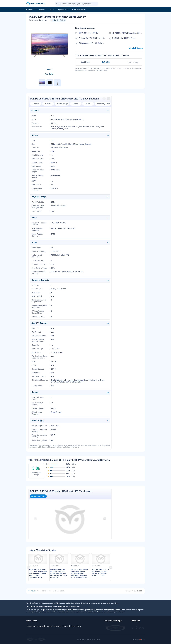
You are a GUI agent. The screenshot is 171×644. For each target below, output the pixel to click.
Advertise (57, 626)
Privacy (66, 626)
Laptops (41, 10)
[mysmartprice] (36, 4)
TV (51, 10)
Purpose (49, 626)
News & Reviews (78, 10)
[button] (57, 4)
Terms (73, 626)
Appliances (62, 10)
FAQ (79, 626)
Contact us (31, 626)
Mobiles (29, 10)
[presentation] (104, 99)
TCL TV (34, 591)
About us (40, 626)
